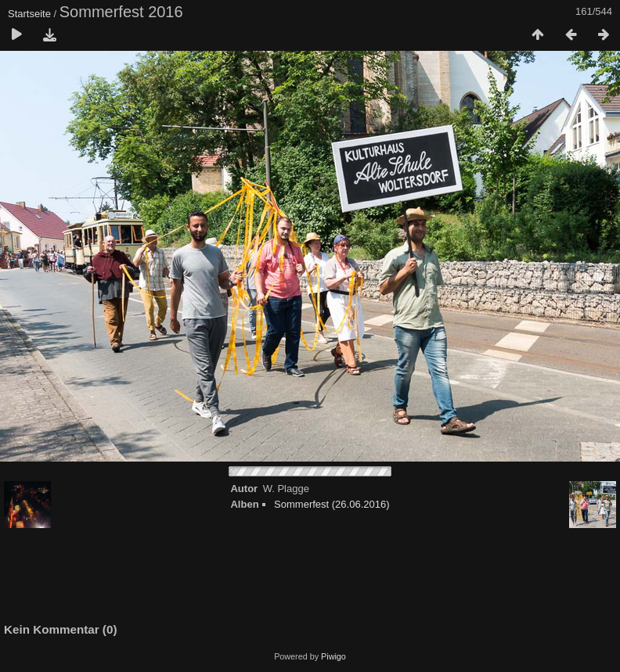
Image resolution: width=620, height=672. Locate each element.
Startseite (29, 14)
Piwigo (333, 656)
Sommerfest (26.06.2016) (332, 504)
